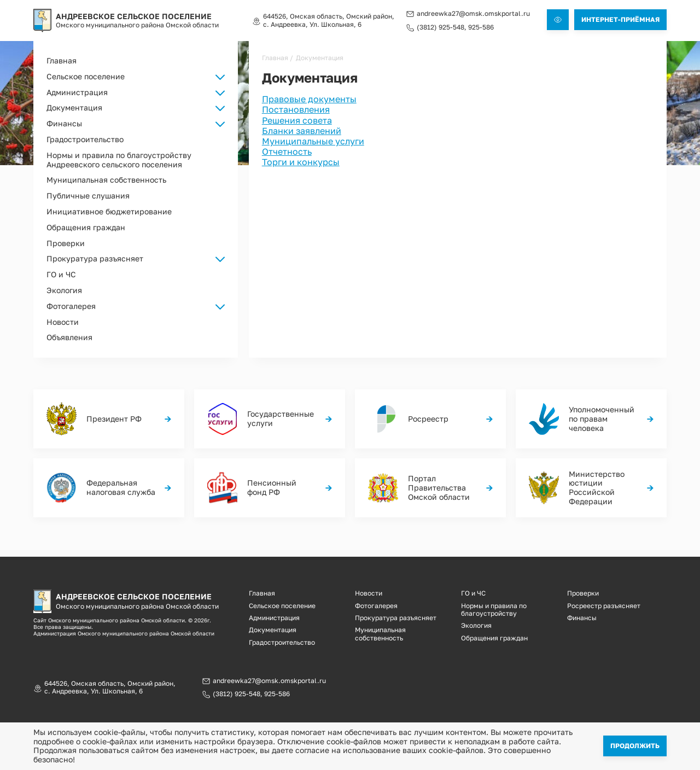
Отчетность (287, 151)
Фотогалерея (376, 606)
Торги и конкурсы (301, 162)
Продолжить (635, 746)
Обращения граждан (86, 227)
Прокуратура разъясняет (95, 258)
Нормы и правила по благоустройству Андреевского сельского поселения (119, 160)
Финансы (582, 618)
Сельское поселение (282, 606)
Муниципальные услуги (313, 141)
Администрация (274, 618)
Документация (273, 630)
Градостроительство (85, 139)
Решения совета (297, 120)
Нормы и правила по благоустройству (494, 609)
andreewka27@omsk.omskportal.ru (473, 14)
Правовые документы (309, 99)
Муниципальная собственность (106, 180)
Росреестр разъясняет (604, 606)
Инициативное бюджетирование (109, 211)
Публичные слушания (88, 196)
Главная (62, 60)
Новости (63, 322)
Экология (64, 290)
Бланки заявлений (302, 131)
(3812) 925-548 (441, 27)
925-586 (481, 27)
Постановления (296, 109)
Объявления (69, 337)
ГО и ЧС (61, 274)
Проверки (66, 243)
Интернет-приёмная (620, 19)
